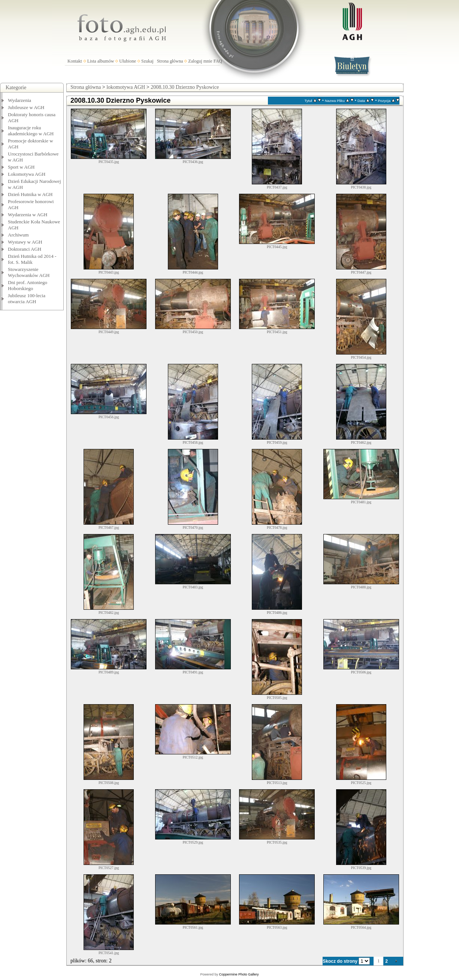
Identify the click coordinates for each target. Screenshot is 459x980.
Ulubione (128, 61)
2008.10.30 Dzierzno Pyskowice (185, 87)
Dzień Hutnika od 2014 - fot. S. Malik (32, 259)
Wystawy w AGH (25, 242)
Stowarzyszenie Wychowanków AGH (29, 272)
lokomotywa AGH (126, 87)
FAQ (218, 61)
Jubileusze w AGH (26, 107)
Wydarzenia (19, 100)
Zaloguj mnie (200, 61)
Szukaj (147, 61)
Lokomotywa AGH (27, 174)
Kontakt (75, 61)
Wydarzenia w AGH (28, 215)
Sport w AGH (21, 167)
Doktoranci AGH (25, 249)
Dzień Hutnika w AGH (30, 194)
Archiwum (18, 235)
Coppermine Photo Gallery (239, 974)
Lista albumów (101, 61)
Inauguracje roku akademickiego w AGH (31, 131)
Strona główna (170, 61)
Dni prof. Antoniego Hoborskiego (28, 285)
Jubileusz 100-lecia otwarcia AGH (27, 298)
